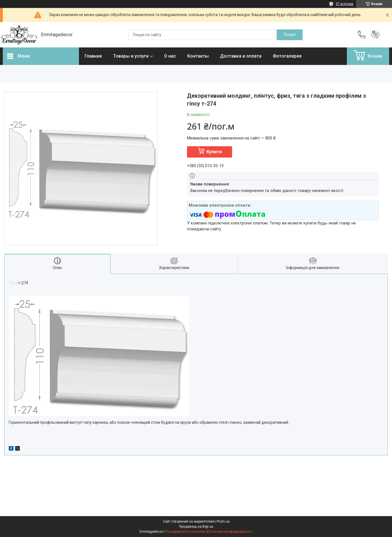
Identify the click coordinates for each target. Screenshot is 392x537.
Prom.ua (223, 521)
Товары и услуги (131, 56)
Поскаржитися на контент (186, 532)
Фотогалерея (287, 56)
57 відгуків (345, 4)
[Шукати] (290, 35)
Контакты (198, 56)
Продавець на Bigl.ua (196, 527)
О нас (170, 56)
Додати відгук (375, 35)
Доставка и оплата (241, 56)
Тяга (13, 283)
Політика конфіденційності (231, 532)
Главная (93, 56)
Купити (214, 152)
